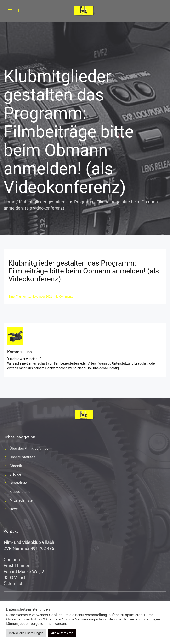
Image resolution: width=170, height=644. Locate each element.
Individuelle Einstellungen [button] (26, 633)
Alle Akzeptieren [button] (62, 633)
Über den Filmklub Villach (30, 449)
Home (9, 202)
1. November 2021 (41, 297)
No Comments (64, 297)
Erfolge (15, 474)
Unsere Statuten (22, 457)
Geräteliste (18, 483)
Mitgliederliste (21, 500)
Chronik (16, 466)
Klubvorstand (20, 492)
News (14, 509)
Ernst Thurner (17, 297)
